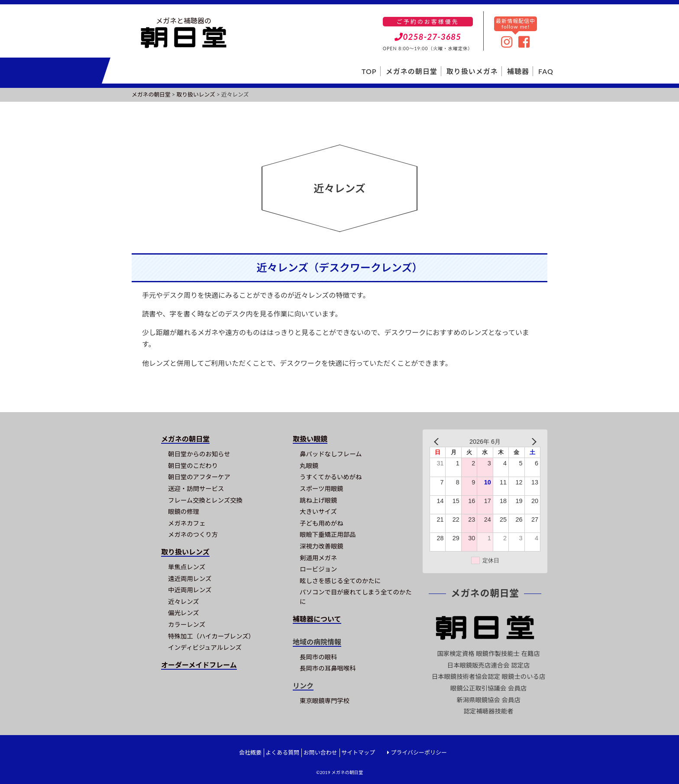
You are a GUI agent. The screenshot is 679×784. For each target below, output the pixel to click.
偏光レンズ (184, 613)
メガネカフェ (187, 523)
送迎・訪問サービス (196, 489)
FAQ (546, 71)
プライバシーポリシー (419, 752)
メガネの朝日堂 (412, 71)
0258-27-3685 (428, 37)
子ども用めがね (322, 523)
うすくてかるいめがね (331, 477)
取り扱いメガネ (472, 71)
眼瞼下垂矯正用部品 (328, 534)
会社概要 (250, 752)
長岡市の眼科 (318, 657)
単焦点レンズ (187, 567)
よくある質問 (282, 752)
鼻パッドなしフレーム (331, 454)
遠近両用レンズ (190, 579)
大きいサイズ (318, 511)
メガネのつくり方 (193, 534)
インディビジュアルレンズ (205, 647)
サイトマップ (358, 752)
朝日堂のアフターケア (199, 477)
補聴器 (518, 71)
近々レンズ (184, 602)
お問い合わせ (320, 752)
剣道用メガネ (318, 558)
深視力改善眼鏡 (322, 546)
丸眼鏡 (309, 466)
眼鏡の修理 (184, 511)
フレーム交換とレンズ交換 (205, 500)
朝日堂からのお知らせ (199, 454)
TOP (369, 71)
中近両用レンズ (190, 590)
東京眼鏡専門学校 (325, 701)
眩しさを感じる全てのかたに (340, 581)
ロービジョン (318, 569)
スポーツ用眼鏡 (321, 489)
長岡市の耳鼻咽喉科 (328, 668)
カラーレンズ (187, 624)
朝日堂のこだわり (193, 466)
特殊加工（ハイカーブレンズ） (211, 636)
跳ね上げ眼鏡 (318, 500)
